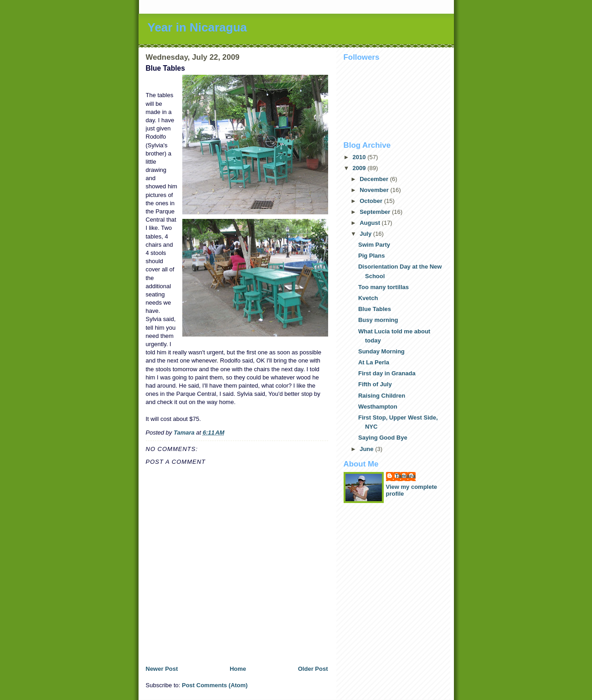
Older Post (313, 669)
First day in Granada (387, 373)
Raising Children (382, 396)
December (375, 179)
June (367, 449)
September (376, 212)
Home (238, 669)
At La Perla (374, 362)
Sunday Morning (381, 351)
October (372, 201)
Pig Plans (372, 256)
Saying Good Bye (383, 438)
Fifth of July (375, 384)
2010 (360, 157)
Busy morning (378, 320)
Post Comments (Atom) (215, 685)
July (366, 234)
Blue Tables (375, 309)
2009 (360, 168)
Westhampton (378, 407)
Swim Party (374, 245)
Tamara (405, 476)
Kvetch (368, 298)
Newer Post (162, 669)
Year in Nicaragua (197, 27)
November (375, 190)
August (371, 223)
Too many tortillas (384, 287)
